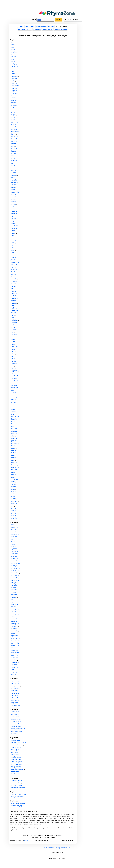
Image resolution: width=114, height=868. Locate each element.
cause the (14, 127)
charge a (13, 134)
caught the (14, 117)
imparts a (14, 599)
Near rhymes (30, 26)
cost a (13, 163)
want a (13, 496)
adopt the (14, 532)
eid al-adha (14, 691)
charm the (14, 141)
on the (13, 342)
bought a (14, 91)
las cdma (13, 272)
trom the (14, 487)
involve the (14, 619)
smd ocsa (14, 429)
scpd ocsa (14, 414)
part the (13, 361)
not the (13, 339)
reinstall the (15, 700)
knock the (14, 264)
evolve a (13, 592)
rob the (13, 392)
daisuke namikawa (17, 781)
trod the (13, 484)
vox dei (13, 489)
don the (13, 185)
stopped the (15, 467)
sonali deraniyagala (17, 806)
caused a (13, 120)
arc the (13, 45)
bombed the (15, 86)
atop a (13, 544)
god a (12, 216)
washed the (14, 501)
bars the (13, 69)
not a (12, 337)
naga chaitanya (16, 726)
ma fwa (13, 315)
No (50, 841)
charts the (14, 144)
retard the (14, 660)
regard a (13, 633)
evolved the (14, 590)
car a (12, 110)
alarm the (14, 537)
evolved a (14, 585)
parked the (14, 347)
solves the (14, 433)
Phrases (51, 26)
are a (12, 47)
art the (13, 62)
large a (13, 267)
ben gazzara (15, 683)
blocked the (14, 76)
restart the (14, 655)
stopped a (14, 465)
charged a (14, 129)
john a (13, 255)
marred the (14, 310)
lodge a (13, 289)
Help (45, 848)
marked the (14, 298)
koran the (14, 621)
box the (13, 98)
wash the (14, 504)
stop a (13, 472)
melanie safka (15, 724)
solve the (14, 438)
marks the (14, 303)
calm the (13, 100)
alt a (12, 42)
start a (13, 455)
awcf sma (14, 64)
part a (13, 359)
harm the (14, 238)
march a (13, 291)
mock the (14, 325)
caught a (13, 115)
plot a (13, 366)
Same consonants (60, 29)
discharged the (16, 563)
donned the (14, 182)
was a (12, 506)
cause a (13, 124)
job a (12, 248)
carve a (13, 107)
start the (13, 458)
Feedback (51, 848)
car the (13, 112)
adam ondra (15, 681)
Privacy (58, 848)
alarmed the (15, 534)
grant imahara (15, 717)
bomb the (14, 88)
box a (12, 95)
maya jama (14, 696)
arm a (13, 54)
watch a (13, 516)
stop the (13, 475)
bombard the (15, 554)
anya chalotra (15, 740)
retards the (14, 657)
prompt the (14, 380)
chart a (13, 146)
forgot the (14, 595)
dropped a (14, 190)
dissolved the (15, 573)
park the (13, 351)
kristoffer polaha (16, 764)
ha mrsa (13, 240)
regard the (14, 636)
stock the (14, 463)
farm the (13, 204)
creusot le (14, 168)
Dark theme (62, 858)
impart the (14, 604)
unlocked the (15, 662)
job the (13, 250)
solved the (14, 431)
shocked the (15, 417)
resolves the (15, 645)
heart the (14, 245)
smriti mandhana (16, 731)
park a (13, 349)
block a (13, 81)
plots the (14, 363)
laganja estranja (16, 767)
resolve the (14, 650)
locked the (14, 279)
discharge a (14, 566)
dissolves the (15, 575)
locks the (14, 281)
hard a (13, 231)
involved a (14, 607)
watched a (14, 511)
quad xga (14, 385)
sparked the (15, 443)
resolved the (15, 643)
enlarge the (14, 583)
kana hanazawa (16, 757)
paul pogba (14, 626)
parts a (13, 354)
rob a (12, 390)
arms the (14, 52)
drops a (13, 194)
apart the (14, 539)
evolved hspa (15, 587)
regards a (14, 628)
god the (13, 219)
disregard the (15, 688)
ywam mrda (14, 674)
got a (12, 221)
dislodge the (15, 571)
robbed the (14, 388)
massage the (15, 624)
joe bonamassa (16, 719)
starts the (14, 453)
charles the (14, 139)
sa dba (13, 409)
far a (12, 207)
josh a (13, 260)
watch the (14, 518)
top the (13, 482)
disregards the (15, 686)
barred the (14, 66)
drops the (14, 197)
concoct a (14, 556)
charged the (15, 132)
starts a (13, 450)
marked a (14, 296)
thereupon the (15, 705)
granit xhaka (15, 693)
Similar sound (47, 29)
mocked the (14, 320)
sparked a (14, 441)
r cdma (13, 407)
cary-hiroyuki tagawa (18, 803)
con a (12, 156)
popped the (14, 371)
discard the (14, 561)
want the (14, 499)
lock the (13, 284)
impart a (13, 602)
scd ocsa (13, 412)
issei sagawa (15, 755)
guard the (14, 228)
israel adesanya (16, 752)
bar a (12, 71)
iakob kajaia (15, 750)
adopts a (13, 525)
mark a (13, 306)
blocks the (14, 79)
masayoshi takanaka (17, 797)
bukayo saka (15, 712)
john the (13, 257)
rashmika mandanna (17, 769)
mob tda (13, 318)
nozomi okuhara (16, 785)
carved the (14, 105)
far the (13, 209)
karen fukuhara (16, 759)
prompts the (15, 376)
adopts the (14, 527)
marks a (13, 301)
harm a (13, 235)
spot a (13, 446)
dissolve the (15, 578)
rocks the (14, 397)
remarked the (15, 638)
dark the (13, 170)
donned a (14, 180)
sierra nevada (15, 771)
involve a (14, 616)
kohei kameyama (16, 762)
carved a (13, 103)
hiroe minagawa (16, 747)
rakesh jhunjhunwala (18, 729)
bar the (13, 74)
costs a (13, 158)
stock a (13, 460)
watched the (15, 513)
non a (13, 332)
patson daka (15, 698)
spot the (13, 448)
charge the (14, 136)
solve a (13, 436)
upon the (14, 672)
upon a (13, 670)
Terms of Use (66, 848)
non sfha (14, 335)
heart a (13, 243)
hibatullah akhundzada (18, 794)
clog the (13, 153)
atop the (13, 546)
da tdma (13, 173)
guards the (14, 226)
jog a (12, 252)
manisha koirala (16, 783)
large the (14, 269)
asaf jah (13, 542)
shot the (13, 424)
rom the (13, 402)
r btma (13, 405)
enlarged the (15, 580)
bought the (14, 93)
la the (12, 277)
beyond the (14, 551)
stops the (14, 470)
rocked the (14, 395)
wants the (14, 494)
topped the (14, 479)
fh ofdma (14, 211)
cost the (13, 165)
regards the (15, 631)
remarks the (15, 641)
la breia (13, 274)
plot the (13, 368)
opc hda (13, 344)
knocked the (15, 262)
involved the (15, 609)
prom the (14, 383)
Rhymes (21, 26)
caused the (14, 122)
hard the (13, 233)
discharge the (15, 568)
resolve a (14, 648)
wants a (13, 491)
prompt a (14, 378)
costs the (14, 161)
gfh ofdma (14, 214)
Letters (26, 841)
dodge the (14, 175)
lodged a (13, 286)
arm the (13, 57)
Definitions (37, 29)
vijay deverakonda (17, 774)
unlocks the (14, 665)
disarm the (14, 558)
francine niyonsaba (17, 745)
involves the (15, 614)
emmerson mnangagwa (19, 742)
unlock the (14, 667)
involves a (14, 612)
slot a (12, 426)
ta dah (13, 477)
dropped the (15, 192)
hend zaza (14, 597)
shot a (13, 421)
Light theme (52, 858)
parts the (14, 356)
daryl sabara (15, 714)
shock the (14, 419)
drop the (13, 202)
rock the (13, 400)
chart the (14, 149)
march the (14, 293)
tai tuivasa (14, 733)
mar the (13, 313)
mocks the (14, 322)
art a (12, 59)
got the (13, 223)
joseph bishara (16, 721)
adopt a (13, 529)
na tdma (13, 330)
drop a (13, 199)
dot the (13, 187)
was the (13, 508)
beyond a (14, 549)
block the (14, 83)
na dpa (13, 327)
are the (13, 50)
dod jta (13, 178)
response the (15, 653)
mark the (14, 308)
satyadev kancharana (18, 788)
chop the (14, 151)
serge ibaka (15, 703)
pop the (13, 373)
